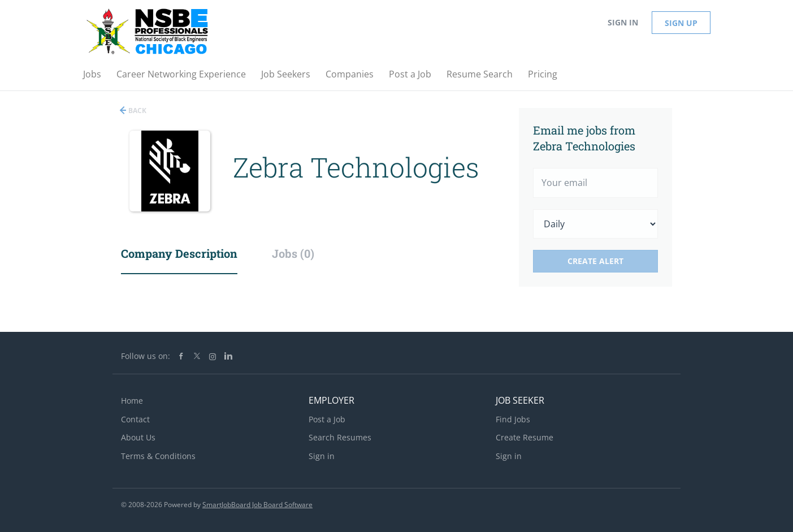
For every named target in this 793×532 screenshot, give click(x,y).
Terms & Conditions (158, 456)
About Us (138, 437)
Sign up (681, 23)
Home (132, 401)
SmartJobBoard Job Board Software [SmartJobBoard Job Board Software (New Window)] (257, 505)
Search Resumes (340, 437)
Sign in (623, 22)
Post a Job (327, 419)
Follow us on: (146, 356)
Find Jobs (513, 419)
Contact (135, 419)
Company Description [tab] (179, 253)
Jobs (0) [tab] (293, 253)
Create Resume (525, 437)
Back (136, 111)
